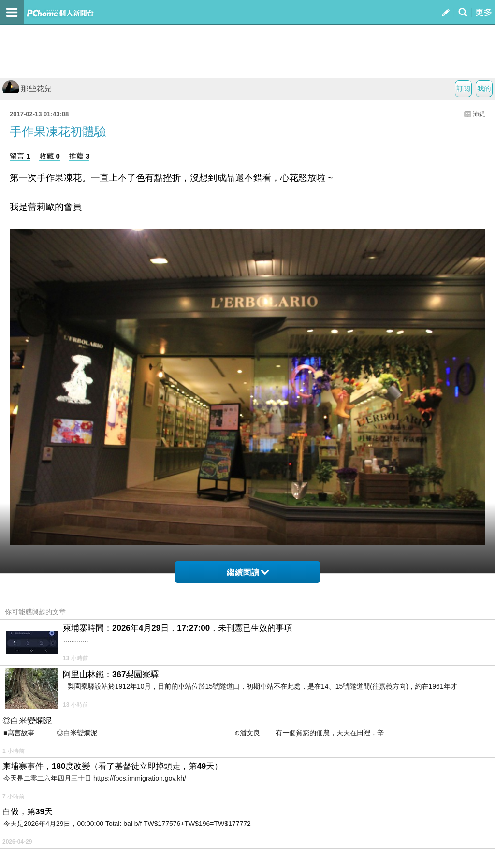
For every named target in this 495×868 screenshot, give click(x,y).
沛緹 (479, 114)
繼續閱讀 (248, 572)
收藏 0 (50, 156)
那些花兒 (27, 89)
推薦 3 (80, 156)
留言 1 (20, 156)
